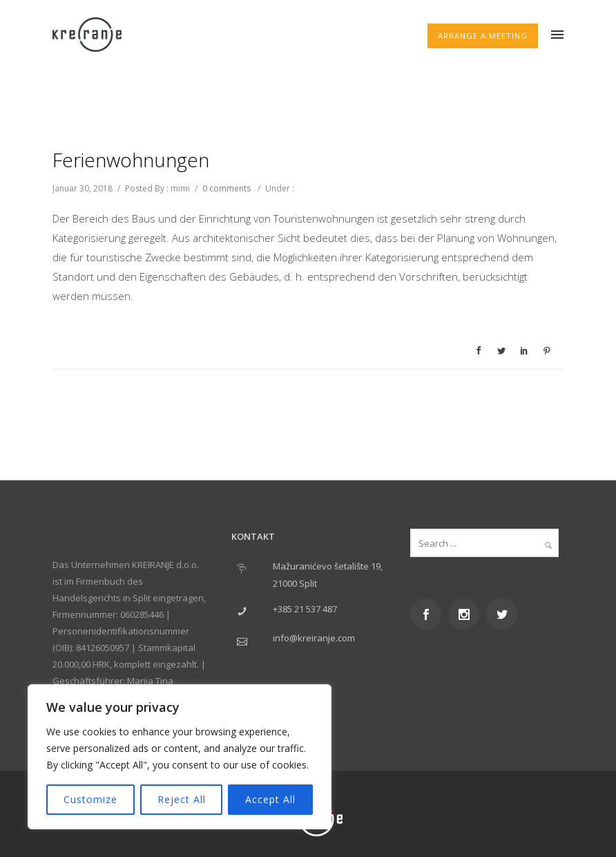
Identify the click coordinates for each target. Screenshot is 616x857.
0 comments (227, 188)
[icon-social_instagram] (467, 614)
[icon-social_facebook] (429, 614)
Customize (90, 799)
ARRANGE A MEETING (483, 36)
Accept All (270, 799)
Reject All (182, 799)
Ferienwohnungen (131, 160)
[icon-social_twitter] (505, 614)
